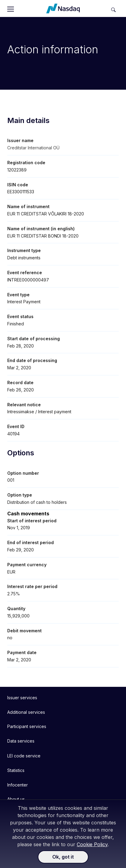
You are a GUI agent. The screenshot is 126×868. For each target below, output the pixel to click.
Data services (21, 741)
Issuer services (22, 698)
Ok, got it (63, 857)
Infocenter (18, 785)
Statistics (16, 770)
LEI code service (24, 756)
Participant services (27, 726)
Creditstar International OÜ (33, 148)
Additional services (26, 712)
